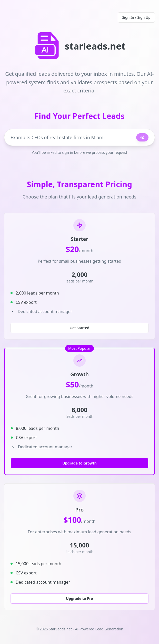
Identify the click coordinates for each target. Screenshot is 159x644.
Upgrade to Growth (79, 463)
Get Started (79, 328)
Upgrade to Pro (79, 598)
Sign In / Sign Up (136, 17)
